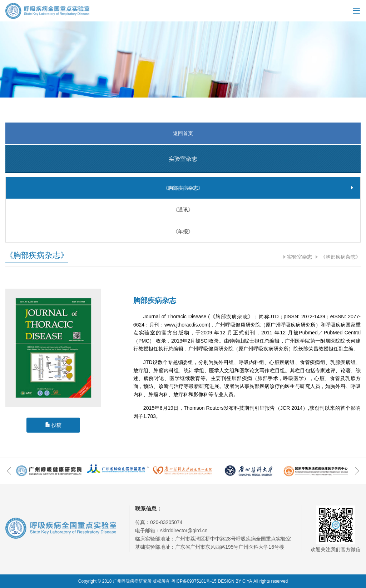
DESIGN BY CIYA (235, 581)
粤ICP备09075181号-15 (194, 581)
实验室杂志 (300, 257)
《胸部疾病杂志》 (340, 257)
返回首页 (183, 133)
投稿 (56, 425)
